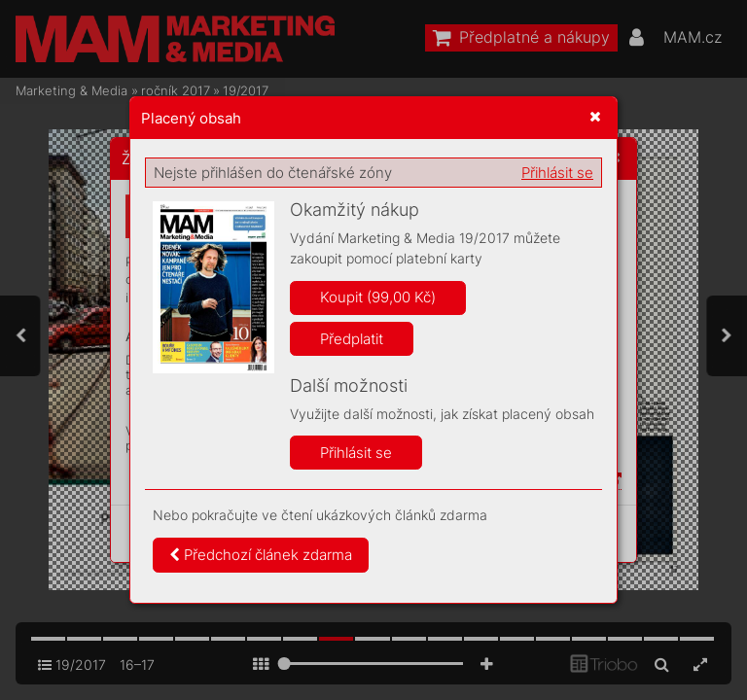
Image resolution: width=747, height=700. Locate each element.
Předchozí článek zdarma (261, 555)
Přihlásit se (557, 173)
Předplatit (352, 339)
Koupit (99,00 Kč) (378, 297)
